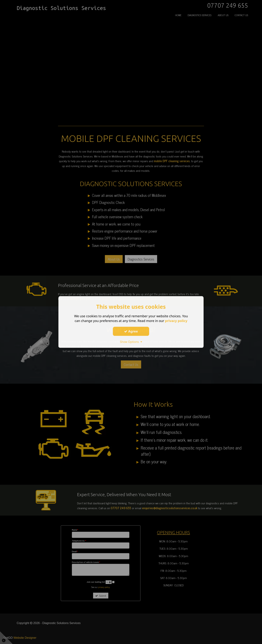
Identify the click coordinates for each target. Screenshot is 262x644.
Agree (131, 331)
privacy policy (176, 321)
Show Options (131, 342)
